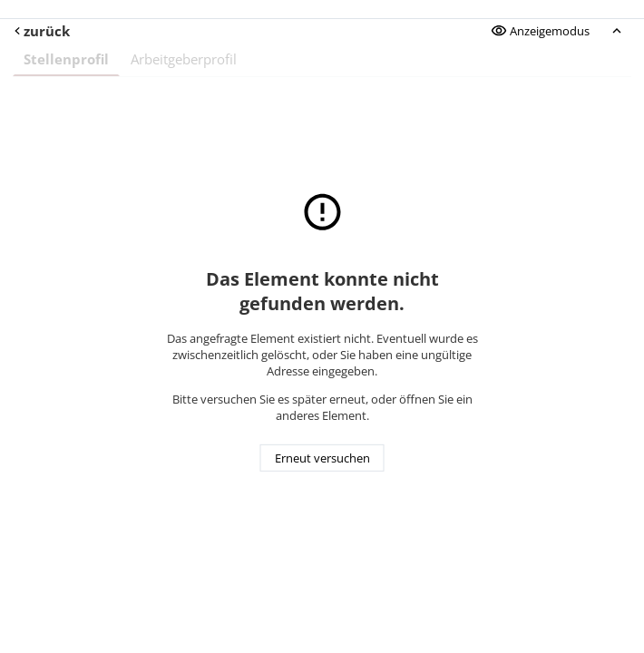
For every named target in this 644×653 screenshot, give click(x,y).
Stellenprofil (66, 59)
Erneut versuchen (322, 458)
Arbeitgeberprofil (184, 59)
